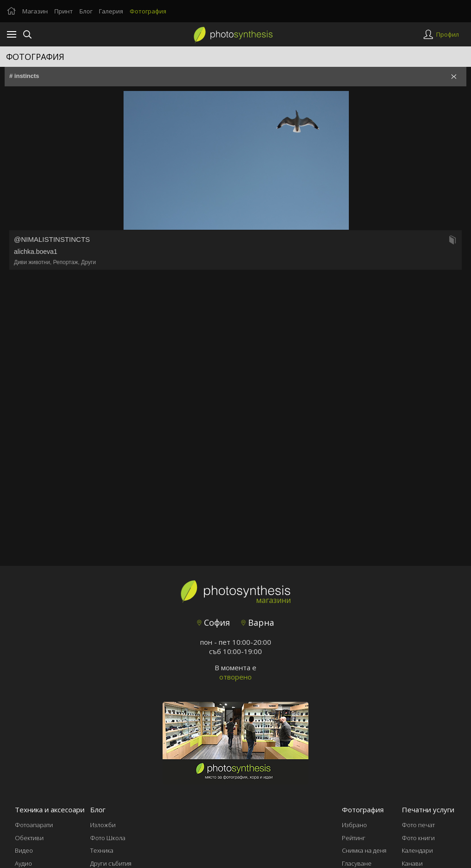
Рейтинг (354, 838)
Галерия (111, 11)
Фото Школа (108, 838)
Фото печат (418, 825)
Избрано (354, 825)
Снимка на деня (364, 850)
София (213, 622)
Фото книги (418, 838)
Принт (64, 11)
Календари (417, 850)
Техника (102, 850)
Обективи (29, 838)
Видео (24, 850)
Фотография (148, 11)
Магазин (35, 11)
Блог (86, 11)
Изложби (103, 825)
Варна (258, 622)
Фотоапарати (34, 825)
